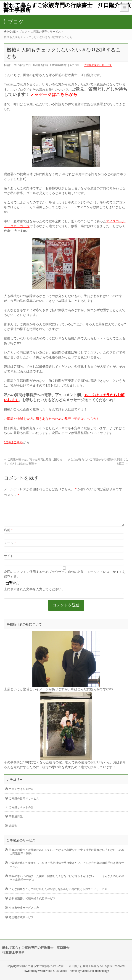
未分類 (13, 831)
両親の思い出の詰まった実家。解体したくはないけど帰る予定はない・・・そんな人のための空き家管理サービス (66, 883)
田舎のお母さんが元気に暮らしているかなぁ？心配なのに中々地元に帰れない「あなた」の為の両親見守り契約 (66, 857)
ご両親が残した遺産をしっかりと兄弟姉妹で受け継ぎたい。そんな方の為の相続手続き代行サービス (66, 870)
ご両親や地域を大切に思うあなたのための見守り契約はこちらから (52, 419)
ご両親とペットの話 (21, 813)
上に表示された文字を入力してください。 (34, 595)
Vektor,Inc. (88, 971)
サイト (9, 561)
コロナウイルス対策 (21, 795)
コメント (11, 495)
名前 (8, 535)
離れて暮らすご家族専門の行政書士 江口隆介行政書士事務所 (67, 8)
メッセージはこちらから (54, 94)
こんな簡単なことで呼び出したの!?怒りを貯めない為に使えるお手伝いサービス (58, 895)
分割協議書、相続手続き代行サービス (32, 904)
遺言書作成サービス (21, 923)
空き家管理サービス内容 (24, 913)
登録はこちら (13, 442)
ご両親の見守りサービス (98, 65)
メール (10, 548)
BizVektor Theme (66, 971)
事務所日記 (16, 822)
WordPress (45, 971)
